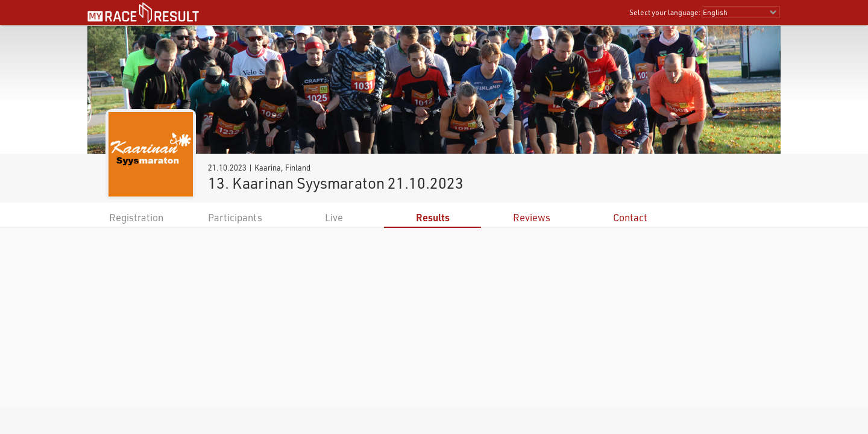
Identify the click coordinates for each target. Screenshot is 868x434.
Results (433, 217)
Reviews (532, 217)
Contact (630, 217)
